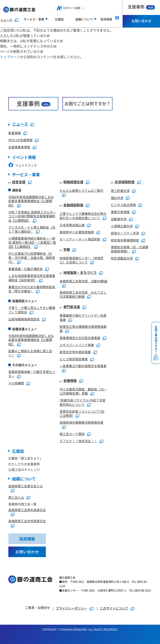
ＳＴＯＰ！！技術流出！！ (78, 441)
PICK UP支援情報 (20, 140)
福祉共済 (117, 198)
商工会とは (16, 497)
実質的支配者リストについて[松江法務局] (82, 414)
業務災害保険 (120, 212)
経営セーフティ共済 (125, 233)
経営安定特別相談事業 (75, 352)
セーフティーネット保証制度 (80, 239)
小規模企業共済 (122, 226)
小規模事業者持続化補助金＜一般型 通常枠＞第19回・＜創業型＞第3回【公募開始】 (32, 242)
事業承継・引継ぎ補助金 (26, 269)
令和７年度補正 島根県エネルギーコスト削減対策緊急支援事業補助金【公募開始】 (32, 216)
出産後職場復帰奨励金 (24, 319)
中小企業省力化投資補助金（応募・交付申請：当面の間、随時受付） (32, 258)
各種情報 (70, 381)
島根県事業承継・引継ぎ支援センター (32, 374)
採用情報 (106, 19)
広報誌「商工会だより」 (26, 458)
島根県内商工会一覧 (22, 504)
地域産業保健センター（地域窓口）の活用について (81, 260)
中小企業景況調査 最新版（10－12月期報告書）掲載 (83, 391)
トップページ (10, 57)
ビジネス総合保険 (123, 205)
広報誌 (59, 19)
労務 (67, 250)
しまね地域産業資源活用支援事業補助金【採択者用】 (32, 278)
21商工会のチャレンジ (24, 470)
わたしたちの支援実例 (24, 464)
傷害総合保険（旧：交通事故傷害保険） (130, 249)
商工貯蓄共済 (120, 191)
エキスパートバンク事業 (77, 345)
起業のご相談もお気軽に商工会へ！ (30, 353)
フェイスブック (23, 165)
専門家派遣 (72, 307)
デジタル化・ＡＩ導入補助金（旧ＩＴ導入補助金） (32, 229)
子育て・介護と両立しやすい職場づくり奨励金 (32, 310)
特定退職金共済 (122, 258)
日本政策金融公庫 (72, 225)
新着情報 (15, 133)
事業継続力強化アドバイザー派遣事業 (83, 318)
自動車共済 (119, 219)
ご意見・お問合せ (37, 608)
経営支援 (19, 182)
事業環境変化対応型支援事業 (80, 338)
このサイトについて (114, 608)
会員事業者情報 (19, 147)
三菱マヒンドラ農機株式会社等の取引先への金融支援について (83, 216)
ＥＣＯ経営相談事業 (74, 359)
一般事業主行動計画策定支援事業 (83, 366)
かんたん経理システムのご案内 (81, 190)
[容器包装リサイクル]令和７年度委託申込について (82, 402)
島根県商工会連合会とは (26, 486)
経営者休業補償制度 (125, 240)
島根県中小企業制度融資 (77, 232)
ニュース (6, 20)
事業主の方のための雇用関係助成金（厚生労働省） (32, 289)
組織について (24, 479)
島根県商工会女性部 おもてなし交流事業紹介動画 (83, 294)
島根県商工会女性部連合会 (27, 521)
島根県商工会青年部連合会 (27, 510)
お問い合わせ (141, 21)
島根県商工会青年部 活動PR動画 (83, 281)
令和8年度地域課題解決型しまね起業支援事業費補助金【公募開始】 (31, 201)
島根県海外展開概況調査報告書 (81, 422)
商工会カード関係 (72, 434)
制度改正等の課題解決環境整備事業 (83, 329)
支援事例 (141, 7)
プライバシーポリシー (71, 608)
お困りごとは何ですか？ (87, 104)
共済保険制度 (125, 182)
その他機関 (16, 383)
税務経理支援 (73, 182)
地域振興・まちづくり (80, 273)
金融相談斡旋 (73, 205)
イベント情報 (24, 157)
